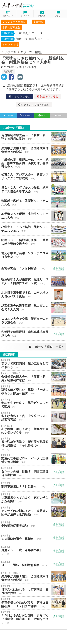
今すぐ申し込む (19, 96)
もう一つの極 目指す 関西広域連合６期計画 (33, 472)
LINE (42, 115)
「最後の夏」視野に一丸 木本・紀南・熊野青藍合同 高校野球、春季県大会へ (33, 163)
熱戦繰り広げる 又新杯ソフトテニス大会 (33, 203)
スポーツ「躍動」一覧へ (47, 347)
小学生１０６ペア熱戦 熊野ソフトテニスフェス (33, 229)
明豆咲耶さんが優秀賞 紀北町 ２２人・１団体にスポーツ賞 (33, 281)
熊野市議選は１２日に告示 (33, 485)
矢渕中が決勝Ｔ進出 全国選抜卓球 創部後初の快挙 (33, 150)
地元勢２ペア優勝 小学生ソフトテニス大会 (33, 216)
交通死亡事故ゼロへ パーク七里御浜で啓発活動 (33, 459)
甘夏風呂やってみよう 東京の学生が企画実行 (33, 498)
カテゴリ (11, 52)
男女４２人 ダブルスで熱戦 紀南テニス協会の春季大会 (33, 190)
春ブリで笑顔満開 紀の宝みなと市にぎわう (33, 364)
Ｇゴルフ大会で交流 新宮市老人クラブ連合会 (33, 321)
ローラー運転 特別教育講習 (33, 564)
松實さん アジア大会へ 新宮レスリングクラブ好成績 (33, 177)
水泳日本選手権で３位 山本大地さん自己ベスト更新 (33, 295)
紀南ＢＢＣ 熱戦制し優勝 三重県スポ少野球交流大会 (33, 242)
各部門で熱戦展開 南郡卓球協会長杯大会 (33, 334)
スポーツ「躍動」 (32, 52)
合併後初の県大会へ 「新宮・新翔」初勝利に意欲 (33, 137)
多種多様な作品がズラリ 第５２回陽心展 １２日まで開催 (33, 603)
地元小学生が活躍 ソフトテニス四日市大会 (33, 255)
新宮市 (9, 71)
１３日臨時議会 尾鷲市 (33, 537)
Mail (59, 115)
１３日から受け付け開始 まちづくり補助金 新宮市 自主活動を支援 (33, 618)
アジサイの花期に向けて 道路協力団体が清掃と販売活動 (33, 511)
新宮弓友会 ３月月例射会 (33, 268)
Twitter (8, 115)
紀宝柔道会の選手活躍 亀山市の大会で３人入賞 (33, 308)
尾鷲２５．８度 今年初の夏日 (33, 551)
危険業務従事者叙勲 (33, 524)
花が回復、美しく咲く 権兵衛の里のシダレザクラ (33, 430)
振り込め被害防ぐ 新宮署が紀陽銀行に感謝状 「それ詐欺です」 (33, 444)
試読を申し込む (48, 96)
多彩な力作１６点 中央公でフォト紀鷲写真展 (33, 416)
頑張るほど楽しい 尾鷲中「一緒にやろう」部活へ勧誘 (33, 390)
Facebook (25, 115)
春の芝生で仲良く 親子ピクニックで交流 (33, 403)
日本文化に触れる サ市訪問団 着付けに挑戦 (33, 590)
